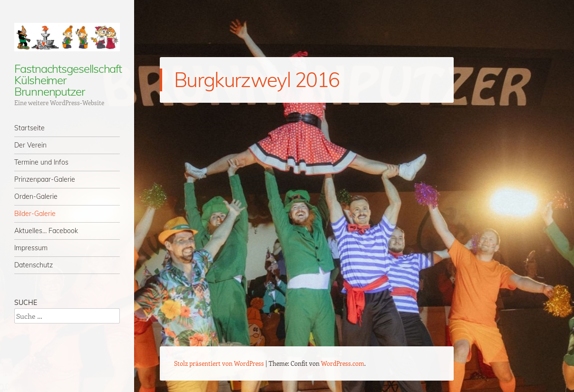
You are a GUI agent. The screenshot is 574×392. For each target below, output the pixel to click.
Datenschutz (34, 265)
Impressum (31, 248)
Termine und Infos (41, 162)
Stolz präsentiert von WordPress (219, 363)
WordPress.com (343, 363)
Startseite (29, 128)
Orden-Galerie (36, 196)
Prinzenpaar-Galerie (45, 179)
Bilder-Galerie (35, 214)
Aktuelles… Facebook (46, 231)
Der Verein (30, 145)
